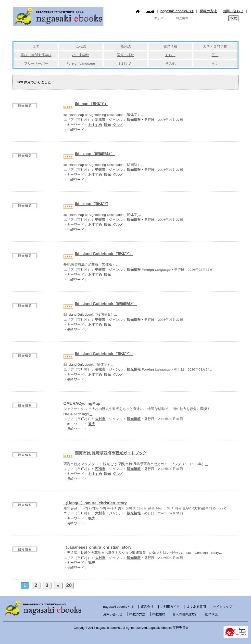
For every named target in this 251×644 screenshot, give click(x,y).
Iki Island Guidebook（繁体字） (104, 254)
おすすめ (95, 125)
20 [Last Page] (69, 585)
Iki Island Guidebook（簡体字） (104, 354)
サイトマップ (223, 607)
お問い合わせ (233, 11)
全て (36, 46)
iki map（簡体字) (92, 204)
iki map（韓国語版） (95, 154)
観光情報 (170, 46)
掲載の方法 (208, 11)
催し (215, 55)
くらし (170, 55)
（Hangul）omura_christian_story (95, 503)
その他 (170, 63)
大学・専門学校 (215, 46)
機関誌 (125, 46)
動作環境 (211, 614)
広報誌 (81, 46)
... (142, 115)
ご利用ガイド (170, 607)
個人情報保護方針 (185, 614)
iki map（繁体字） (92, 104)
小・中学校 (81, 55)
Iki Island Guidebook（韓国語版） (106, 304)
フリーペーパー (36, 63)
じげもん (125, 63)
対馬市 (100, 120)
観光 (107, 125)
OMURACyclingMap (82, 403)
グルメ (118, 125)
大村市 (100, 419)
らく (215, 63)
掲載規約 (159, 614)
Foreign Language (81, 63)
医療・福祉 (125, 55)
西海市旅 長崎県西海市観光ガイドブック (111, 453)
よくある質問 (196, 607)
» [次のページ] (58, 585)
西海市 (100, 469)
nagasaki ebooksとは (177, 11)
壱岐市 (100, 170)
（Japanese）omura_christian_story (97, 547)
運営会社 (147, 607)
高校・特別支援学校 (36, 55)
